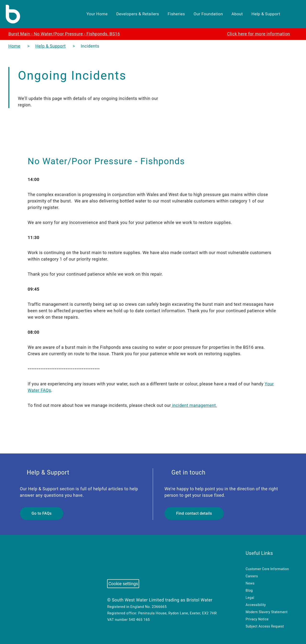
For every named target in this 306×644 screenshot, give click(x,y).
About (234, 14)
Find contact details (195, 513)
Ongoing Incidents (74, 75)
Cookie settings (124, 584)
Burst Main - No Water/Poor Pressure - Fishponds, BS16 (68, 34)
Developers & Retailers (131, 14)
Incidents (94, 46)
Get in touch (186, 472)
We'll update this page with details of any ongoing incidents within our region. (83, 102)
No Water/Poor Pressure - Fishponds (111, 161)
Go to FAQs (42, 513)
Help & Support (265, 14)
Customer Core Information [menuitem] (268, 569)
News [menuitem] (250, 583)
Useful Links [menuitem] (260, 553)
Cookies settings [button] (189, 633)
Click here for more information (257, 34)
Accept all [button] (215, 633)
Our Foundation (204, 14)
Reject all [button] (239, 633)
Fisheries (171, 14)
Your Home (89, 14)
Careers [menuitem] (252, 576)
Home (15, 46)
